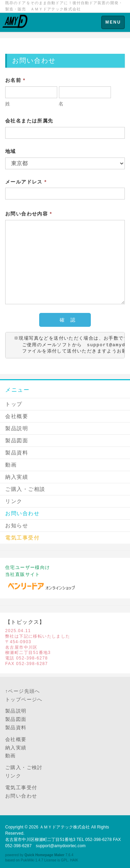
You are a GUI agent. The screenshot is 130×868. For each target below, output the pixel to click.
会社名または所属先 (29, 121)
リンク (14, 501)
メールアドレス (26, 182)
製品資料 (17, 453)
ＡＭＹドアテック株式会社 (65, 827)
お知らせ (17, 525)
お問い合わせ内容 (29, 214)
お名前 (15, 80)
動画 (11, 465)
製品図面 (17, 440)
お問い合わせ (22, 513)
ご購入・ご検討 (24, 767)
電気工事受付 (21, 788)
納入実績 (17, 477)
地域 (11, 151)
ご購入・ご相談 (25, 489)
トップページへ (24, 699)
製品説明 (17, 428)
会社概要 (17, 416)
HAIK (74, 860)
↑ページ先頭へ (23, 691)
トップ (14, 404)
